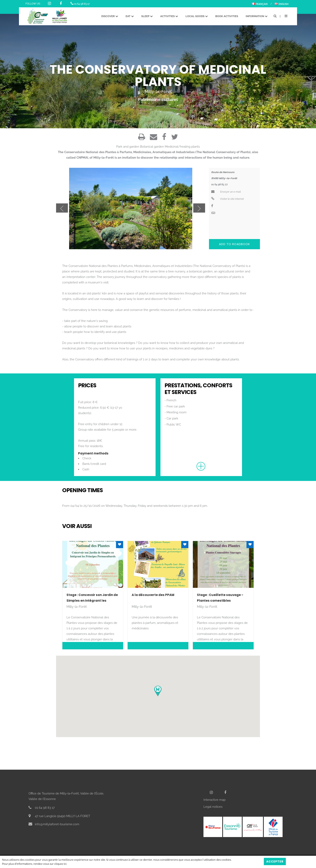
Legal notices (213, 807)
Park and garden (128, 147)
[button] (158, 691)
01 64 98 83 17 (80, 4)
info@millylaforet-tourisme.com (54, 824)
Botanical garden (152, 147)
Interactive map (214, 800)
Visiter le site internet (228, 199)
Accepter (275, 861)
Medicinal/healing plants (182, 147)
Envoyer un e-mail (226, 192)
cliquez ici (60, 864)
